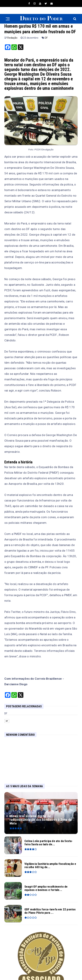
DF (46, 38)
